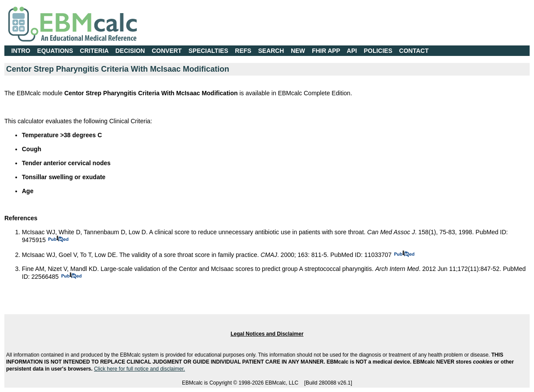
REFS (243, 51)
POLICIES (378, 51)
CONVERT (167, 51)
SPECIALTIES (208, 51)
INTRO (21, 51)
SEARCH (271, 51)
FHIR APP (326, 51)
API (352, 51)
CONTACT (414, 51)
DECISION (130, 51)
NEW (298, 51)
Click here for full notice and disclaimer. (140, 369)
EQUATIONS (55, 51)
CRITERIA (94, 51)
